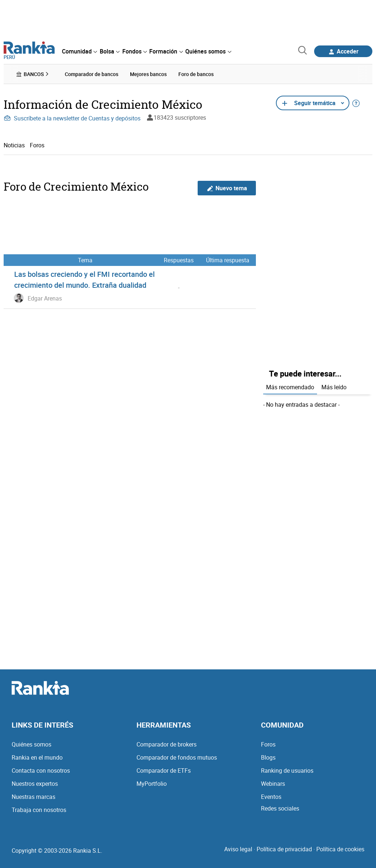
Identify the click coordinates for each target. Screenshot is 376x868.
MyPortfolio (152, 784)
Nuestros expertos (35, 784)
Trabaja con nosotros (39, 810)
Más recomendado (290, 387)
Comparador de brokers (167, 744)
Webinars (273, 784)
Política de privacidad (284, 849)
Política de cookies (340, 849)
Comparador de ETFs (164, 771)
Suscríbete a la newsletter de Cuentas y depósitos (72, 118)
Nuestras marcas (33, 797)
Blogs (268, 757)
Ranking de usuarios (287, 771)
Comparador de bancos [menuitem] (92, 74)
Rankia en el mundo (37, 757)
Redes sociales (280, 808)
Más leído (334, 387)
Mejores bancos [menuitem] (148, 74)
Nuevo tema (227, 188)
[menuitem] (79, 51)
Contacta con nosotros (41, 771)
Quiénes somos (31, 744)
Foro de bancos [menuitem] (196, 74)
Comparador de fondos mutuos (177, 757)
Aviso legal (238, 849)
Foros (37, 145)
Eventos (271, 797)
